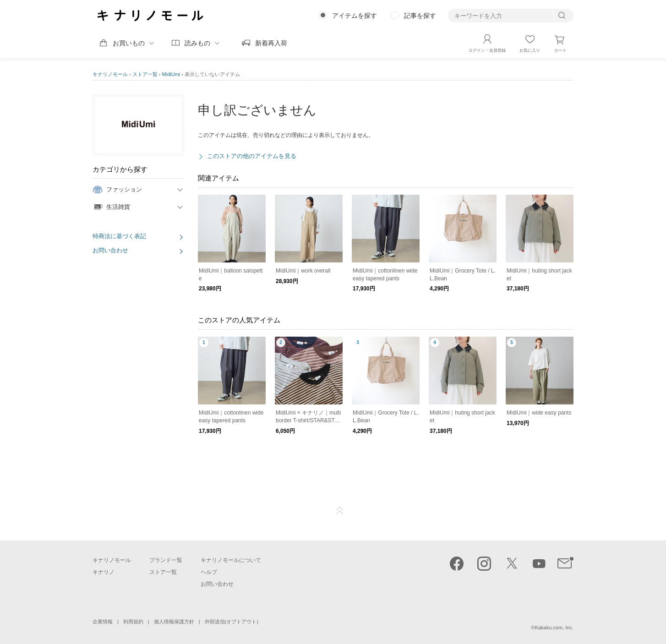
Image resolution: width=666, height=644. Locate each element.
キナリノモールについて (231, 560)
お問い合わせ (110, 250)
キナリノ (104, 572)
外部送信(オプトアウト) (232, 622)
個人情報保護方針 (174, 622)
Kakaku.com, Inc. (554, 628)
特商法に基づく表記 (119, 236)
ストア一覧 (145, 74)
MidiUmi (171, 74)
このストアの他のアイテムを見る (252, 156)
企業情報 (103, 622)
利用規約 (133, 622)
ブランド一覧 (166, 560)
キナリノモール (110, 74)
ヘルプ (209, 572)
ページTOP (340, 511)
